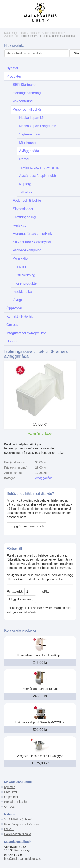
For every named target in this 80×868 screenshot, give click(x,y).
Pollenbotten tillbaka (18, 834)
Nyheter (9, 787)
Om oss (9, 807)
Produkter (34, 33)
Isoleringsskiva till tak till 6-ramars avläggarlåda (48, 36)
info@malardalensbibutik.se (23, 859)
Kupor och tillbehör (53, 33)
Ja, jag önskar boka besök (27, 526)
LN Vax (9, 829)
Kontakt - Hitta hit (16, 802)
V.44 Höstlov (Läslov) (18, 819)
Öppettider (11, 797)
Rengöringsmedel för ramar (22, 824)
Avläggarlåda (12, 36)
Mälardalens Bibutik (15, 33)
